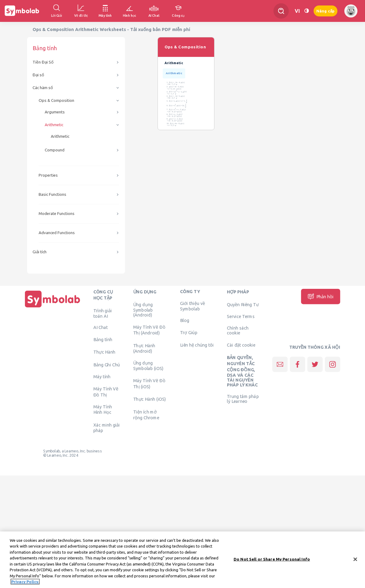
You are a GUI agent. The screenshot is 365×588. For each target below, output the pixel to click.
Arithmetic (54, 125)
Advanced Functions (57, 233)
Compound (55, 150)
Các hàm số (43, 88)
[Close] (355, 559)
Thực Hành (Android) (144, 348)
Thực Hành (104, 352)
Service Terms (241, 316)
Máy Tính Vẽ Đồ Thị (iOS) (149, 383)
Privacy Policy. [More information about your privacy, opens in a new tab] (25, 582)
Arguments (55, 112)
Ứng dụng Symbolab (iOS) (148, 366)
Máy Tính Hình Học (103, 410)
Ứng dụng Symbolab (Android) (143, 310)
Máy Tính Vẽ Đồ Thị (106, 392)
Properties (48, 175)
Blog (185, 320)
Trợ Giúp (189, 332)
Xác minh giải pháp (107, 427)
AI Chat (101, 327)
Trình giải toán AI (103, 313)
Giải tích (40, 252)
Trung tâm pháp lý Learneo (243, 399)
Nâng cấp (325, 11)
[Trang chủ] (53, 307)
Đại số (38, 75)
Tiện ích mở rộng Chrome (146, 415)
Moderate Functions (57, 214)
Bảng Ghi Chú (107, 365)
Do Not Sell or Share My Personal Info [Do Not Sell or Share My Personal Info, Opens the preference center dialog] (272, 559)
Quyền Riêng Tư (243, 304)
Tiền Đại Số (43, 62)
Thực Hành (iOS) (150, 399)
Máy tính (102, 377)
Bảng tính (103, 339)
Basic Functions (52, 194)
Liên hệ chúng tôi (197, 345)
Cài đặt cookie (241, 345)
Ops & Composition (56, 100)
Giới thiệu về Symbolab (193, 306)
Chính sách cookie (238, 330)
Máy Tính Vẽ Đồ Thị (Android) (149, 330)
